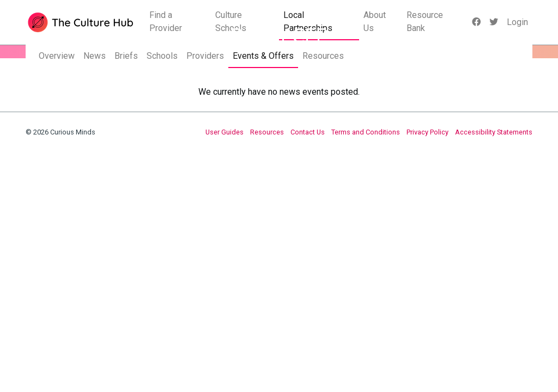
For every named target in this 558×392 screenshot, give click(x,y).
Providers (205, 56)
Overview (57, 56)
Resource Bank (425, 22)
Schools (162, 56)
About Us (375, 22)
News (95, 56)
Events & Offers (263, 56)
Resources (323, 56)
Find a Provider (166, 22)
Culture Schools (231, 22)
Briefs (126, 56)
